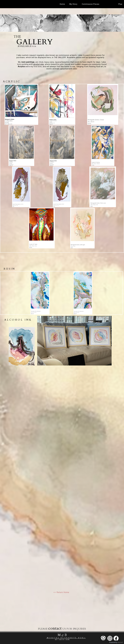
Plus (120, 4)
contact (55, 628)
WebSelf (120, 642)
